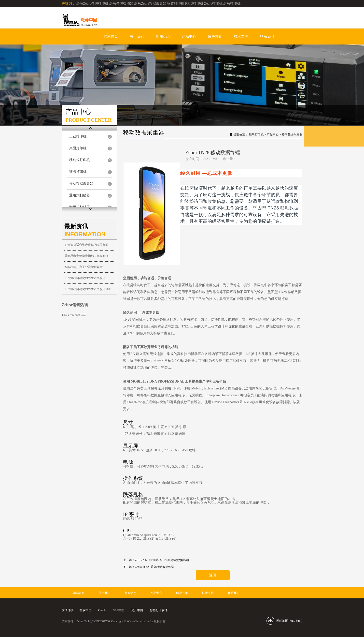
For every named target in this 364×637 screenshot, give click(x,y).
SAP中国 (119, 610)
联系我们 (267, 37)
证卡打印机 (78, 172)
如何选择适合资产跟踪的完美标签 (86, 245)
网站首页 (111, 37)
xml (292, 621)
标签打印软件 (159, 610)
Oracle (102, 610)
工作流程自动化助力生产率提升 (85, 278)
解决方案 (215, 37)
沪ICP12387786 (100, 621)
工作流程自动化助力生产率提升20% (88, 289)
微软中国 (85, 610)
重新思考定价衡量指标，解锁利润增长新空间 (89, 256)
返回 (213, 575)
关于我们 (137, 37)
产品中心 (189, 37)
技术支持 (241, 37)
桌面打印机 (78, 148)
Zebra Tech (83, 621)
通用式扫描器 (80, 195)
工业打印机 (78, 136)
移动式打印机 (80, 160)
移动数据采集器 (81, 184)
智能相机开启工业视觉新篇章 (84, 267)
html (299, 621)
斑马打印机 (256, 134)
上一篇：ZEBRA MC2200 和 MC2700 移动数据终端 (156, 560)
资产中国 (137, 610)
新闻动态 (163, 37)
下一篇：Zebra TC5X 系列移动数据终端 (149, 567)
